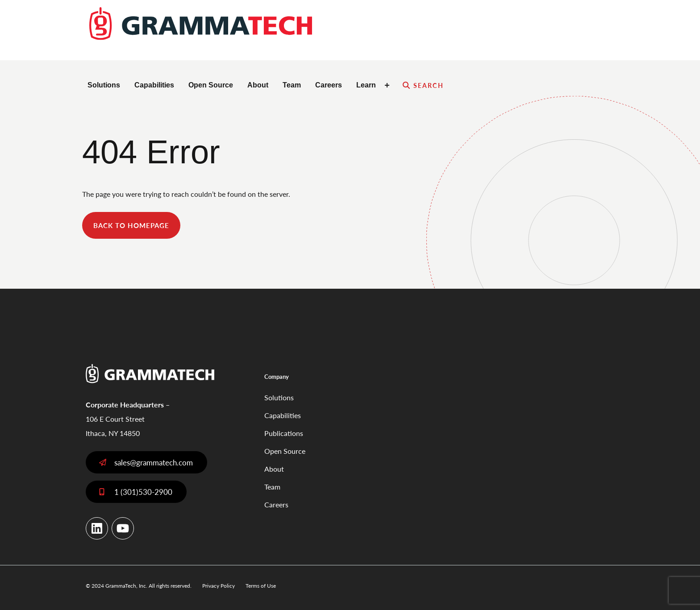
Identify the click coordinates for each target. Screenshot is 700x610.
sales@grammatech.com (154, 462)
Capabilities (154, 85)
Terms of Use (261, 586)
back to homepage (131, 225)
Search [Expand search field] (429, 85)
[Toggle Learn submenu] (388, 85)
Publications (284, 433)
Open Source (211, 85)
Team (292, 85)
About (258, 85)
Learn (366, 85)
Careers (329, 85)
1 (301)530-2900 (143, 492)
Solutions (104, 85)
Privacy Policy (219, 586)
